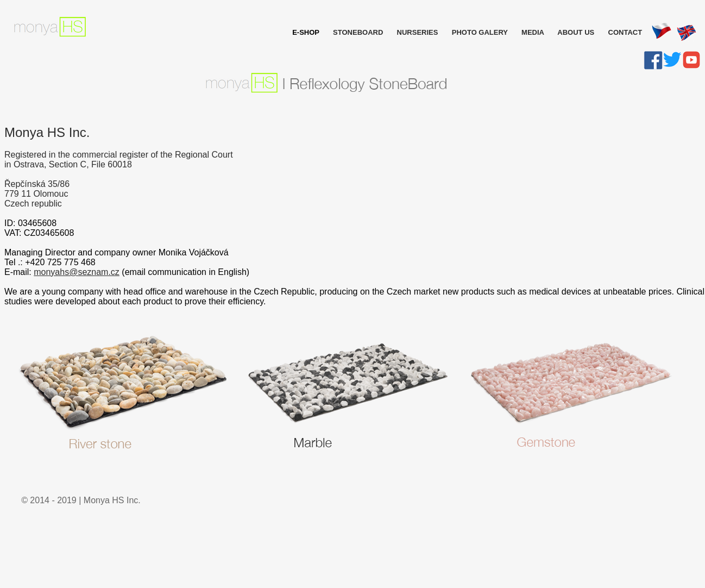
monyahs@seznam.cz (77, 272)
